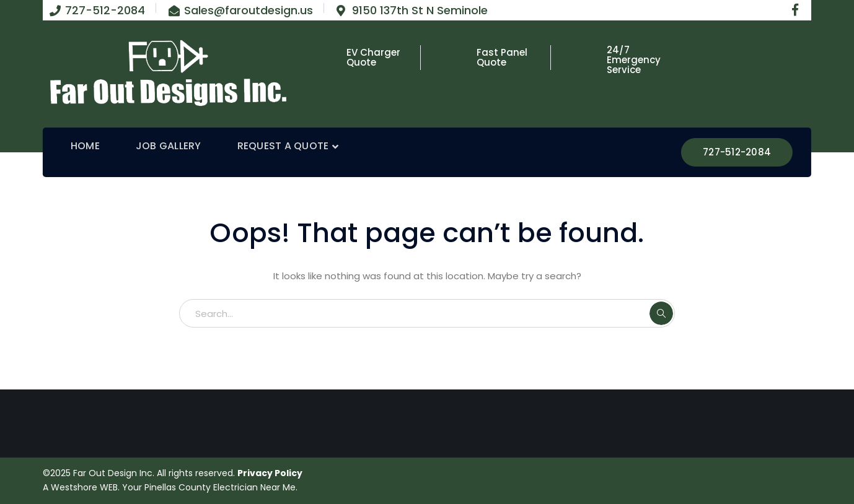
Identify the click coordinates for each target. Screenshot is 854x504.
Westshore (74, 487)
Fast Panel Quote (502, 57)
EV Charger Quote (373, 57)
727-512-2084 (737, 152)
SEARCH (661, 313)
